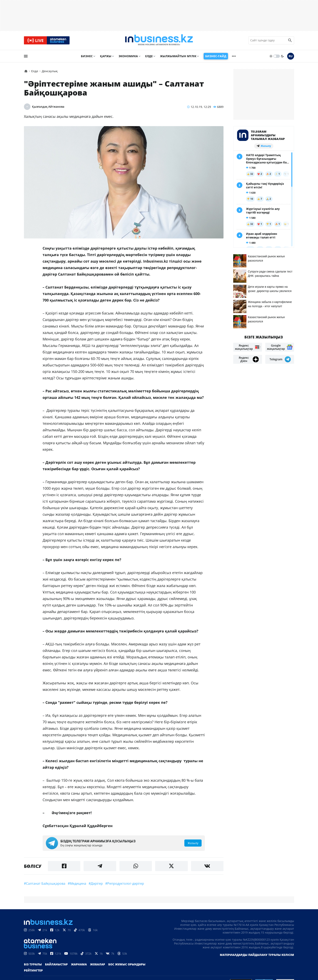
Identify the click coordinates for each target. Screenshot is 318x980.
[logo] (159, 40)
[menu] (26, 56)
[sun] (271, 56)
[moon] (282, 56)
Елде (149, 56)
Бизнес (87, 56)
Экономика (128, 56)
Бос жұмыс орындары (127, 964)
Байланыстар (56, 964)
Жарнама (79, 964)
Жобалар (98, 964)
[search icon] (290, 40)
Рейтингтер (33, 970)
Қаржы (106, 56)
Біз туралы (33, 964)
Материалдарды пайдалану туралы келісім (257, 955)
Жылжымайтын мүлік (178, 56)
